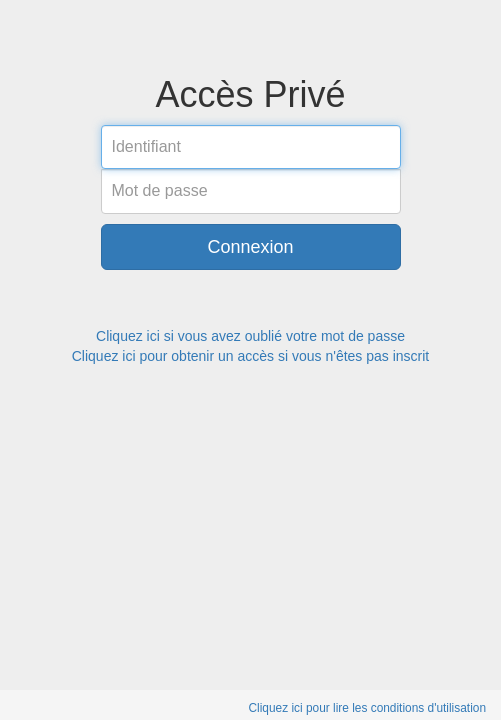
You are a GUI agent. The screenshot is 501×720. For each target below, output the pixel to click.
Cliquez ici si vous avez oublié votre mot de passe (250, 336)
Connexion (250, 247)
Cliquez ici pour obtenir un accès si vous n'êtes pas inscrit (251, 356)
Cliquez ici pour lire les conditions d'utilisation (367, 708)
